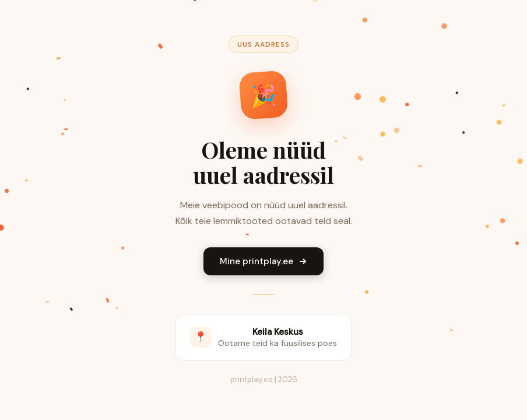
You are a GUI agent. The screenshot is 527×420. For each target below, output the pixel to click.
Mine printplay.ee (263, 261)
